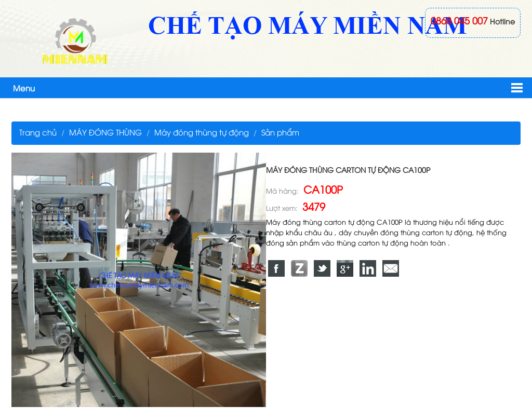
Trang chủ (38, 132)
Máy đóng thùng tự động (202, 132)
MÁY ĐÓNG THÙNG (105, 132)
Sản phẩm (280, 132)
